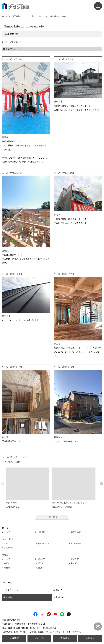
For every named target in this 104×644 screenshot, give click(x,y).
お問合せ (90, 638)
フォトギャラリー (12, 590)
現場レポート (60, 590)
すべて (7, 532)
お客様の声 (59, 597)
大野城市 (41, 563)
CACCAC (8, 548)
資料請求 (65, 638)
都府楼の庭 (76, 532)
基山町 (40, 568)
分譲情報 (14, 638)
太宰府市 (41, 559)
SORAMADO (77, 543)
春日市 (7, 563)
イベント (39, 638)
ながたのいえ (43, 543)
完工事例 (8, 597)
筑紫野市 (75, 559)
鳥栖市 (7, 568)
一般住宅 (41, 532)
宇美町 (74, 563)
